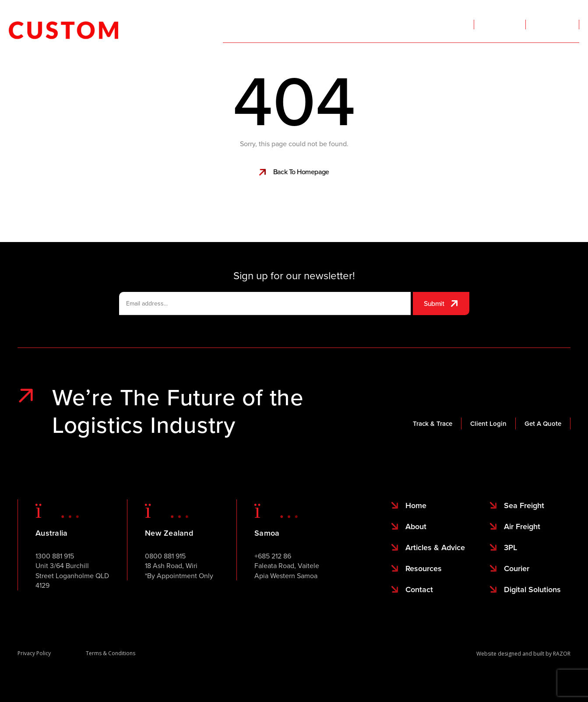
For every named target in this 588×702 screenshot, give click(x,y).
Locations (396, 63)
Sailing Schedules (326, 63)
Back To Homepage (301, 172)
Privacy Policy (34, 653)
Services (249, 63)
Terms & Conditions (111, 653)
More (496, 63)
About (454, 63)
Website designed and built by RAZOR (523, 654)
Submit (434, 303)
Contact (568, 61)
